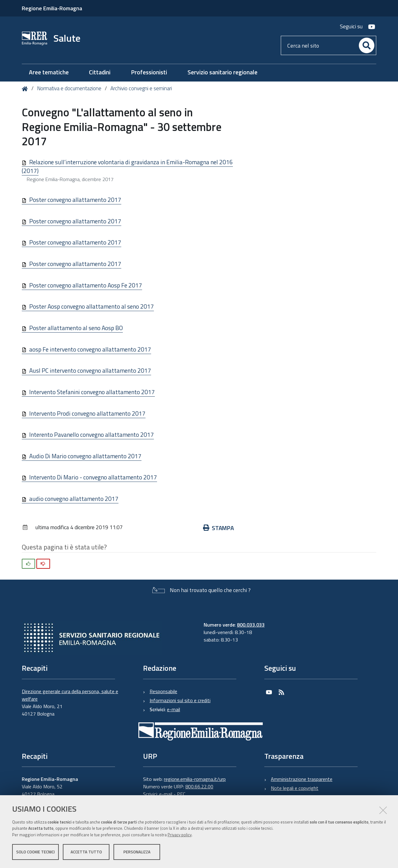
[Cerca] (367, 45)
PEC (181, 794)
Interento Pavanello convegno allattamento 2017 (92, 434)
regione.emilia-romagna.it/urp (195, 779)
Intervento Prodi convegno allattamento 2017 (87, 413)
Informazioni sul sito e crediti (180, 700)
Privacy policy (180, 835)
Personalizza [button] (137, 852)
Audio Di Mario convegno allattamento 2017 (85, 456)
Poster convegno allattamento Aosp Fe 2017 (86, 285)
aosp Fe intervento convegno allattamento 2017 (90, 349)
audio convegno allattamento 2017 (74, 499)
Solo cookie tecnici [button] (35, 852)
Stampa (218, 528)
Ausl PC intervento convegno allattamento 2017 (90, 370)
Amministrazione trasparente (302, 779)
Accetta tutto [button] (86, 852)
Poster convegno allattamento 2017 (75, 200)
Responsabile (163, 691)
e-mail (174, 709)
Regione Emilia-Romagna (52, 8)
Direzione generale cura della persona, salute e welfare (70, 695)
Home (26, 89)
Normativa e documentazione (69, 88)
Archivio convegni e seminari (141, 88)
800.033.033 (251, 625)
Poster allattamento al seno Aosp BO (76, 328)
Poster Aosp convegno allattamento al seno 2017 (92, 306)
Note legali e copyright (295, 788)
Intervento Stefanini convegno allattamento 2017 (92, 392)
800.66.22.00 (199, 786)
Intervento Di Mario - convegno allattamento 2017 (93, 477)
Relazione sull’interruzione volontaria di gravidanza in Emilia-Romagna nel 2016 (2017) (127, 166)
